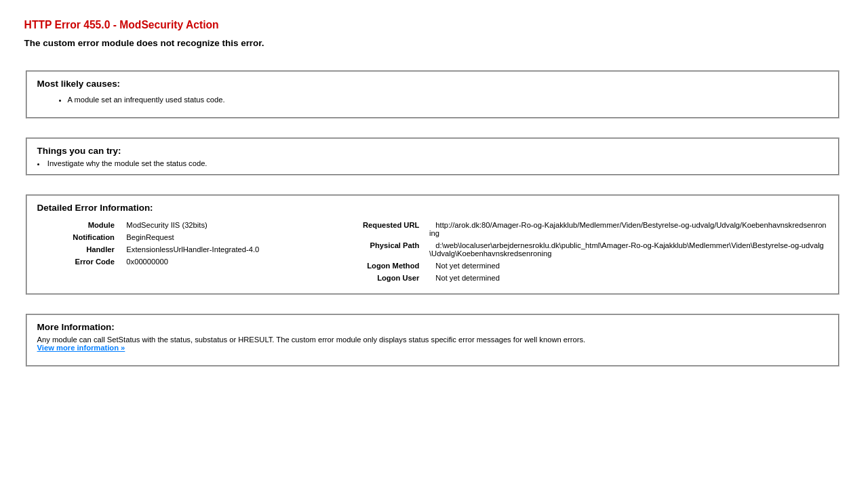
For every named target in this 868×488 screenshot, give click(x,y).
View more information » (81, 348)
